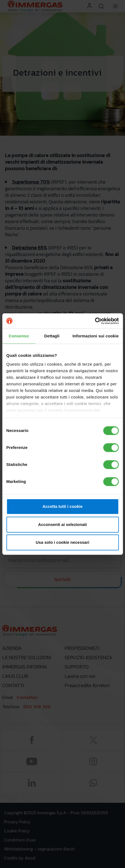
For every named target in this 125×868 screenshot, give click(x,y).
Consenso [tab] (19, 336)
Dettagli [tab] (52, 336)
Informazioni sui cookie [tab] (96, 336)
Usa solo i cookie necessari (63, 542)
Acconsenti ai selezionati (62, 524)
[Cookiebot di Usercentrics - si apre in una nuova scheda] (95, 321)
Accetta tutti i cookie (62, 506)
